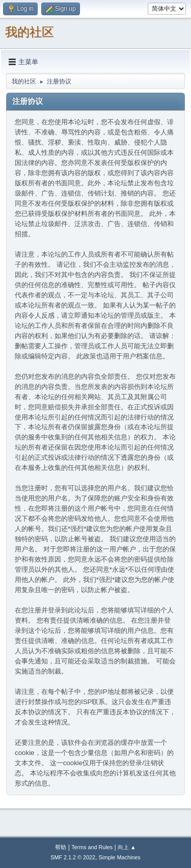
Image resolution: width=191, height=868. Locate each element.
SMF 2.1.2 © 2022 (73, 857)
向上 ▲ (127, 847)
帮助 (61, 847)
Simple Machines (120, 857)
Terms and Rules (92, 847)
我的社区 (30, 32)
